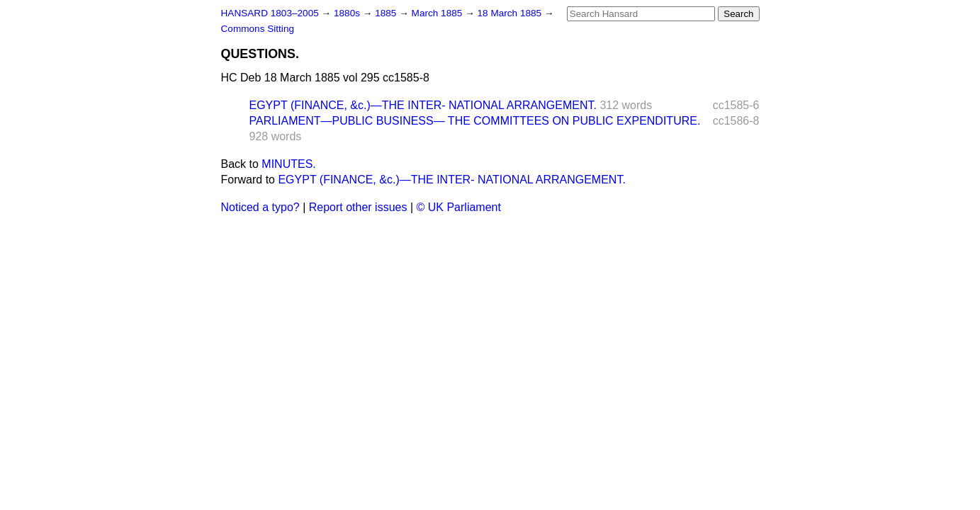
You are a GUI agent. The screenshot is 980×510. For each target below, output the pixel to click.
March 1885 (439, 13)
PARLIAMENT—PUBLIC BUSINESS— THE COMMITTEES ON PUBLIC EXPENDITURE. (475, 121)
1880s (348, 13)
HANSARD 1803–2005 (270, 13)
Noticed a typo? (260, 207)
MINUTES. (288, 164)
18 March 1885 (511, 13)
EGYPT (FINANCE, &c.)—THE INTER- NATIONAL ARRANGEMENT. (423, 105)
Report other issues (358, 207)
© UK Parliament (459, 207)
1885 (387, 13)
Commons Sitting (258, 29)
